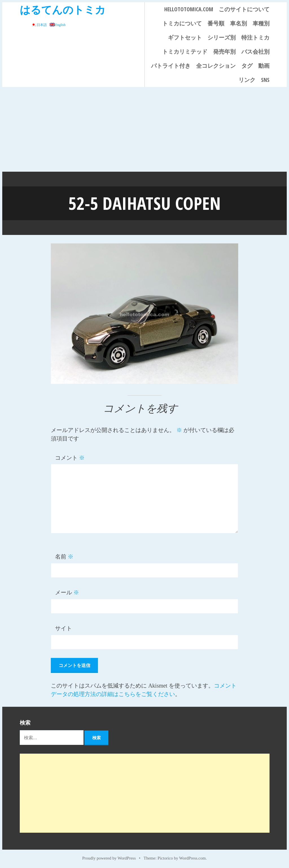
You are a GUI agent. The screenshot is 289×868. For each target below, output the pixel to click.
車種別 (261, 23)
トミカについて (182, 23)
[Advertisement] (144, 129)
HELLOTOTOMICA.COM (189, 9)
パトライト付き (171, 66)
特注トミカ (255, 37)
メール (67, 592)
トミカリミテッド (185, 52)
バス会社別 (255, 52)
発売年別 (224, 52)
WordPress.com (192, 857)
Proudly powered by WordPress (109, 857)
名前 (64, 556)
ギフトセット (185, 37)
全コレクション (216, 66)
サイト (64, 628)
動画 (264, 66)
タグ (247, 66)
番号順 (216, 23)
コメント (70, 457)
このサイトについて (244, 9)
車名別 (238, 23)
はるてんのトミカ (63, 9)
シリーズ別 (222, 37)
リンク (247, 80)
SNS (265, 80)
